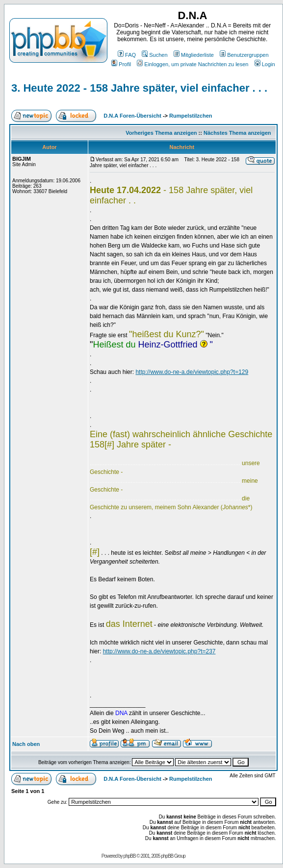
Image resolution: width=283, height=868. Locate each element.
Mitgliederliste (194, 55)
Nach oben (26, 744)
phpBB (129, 856)
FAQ (127, 55)
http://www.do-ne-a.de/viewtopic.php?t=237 (159, 651)
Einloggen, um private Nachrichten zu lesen (193, 64)
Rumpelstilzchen (191, 116)
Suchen (154, 55)
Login (265, 64)
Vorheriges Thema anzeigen (161, 133)
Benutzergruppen (244, 55)
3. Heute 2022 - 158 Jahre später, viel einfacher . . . (139, 88)
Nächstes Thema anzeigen (237, 133)
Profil (121, 64)
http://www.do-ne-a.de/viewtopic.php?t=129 (192, 372)
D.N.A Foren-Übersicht (132, 116)
